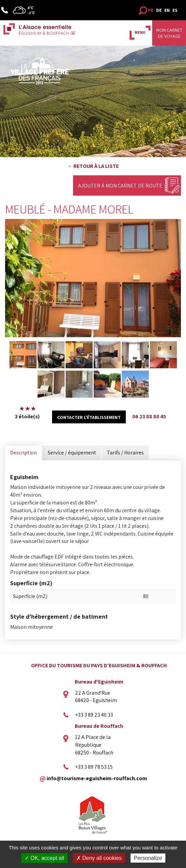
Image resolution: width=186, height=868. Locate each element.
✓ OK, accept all (44, 858)
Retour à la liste (96, 166)
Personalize (148, 858)
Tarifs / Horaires (125, 453)
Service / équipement (72, 453)
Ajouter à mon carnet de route (120, 186)
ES (175, 10)
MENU (140, 32)
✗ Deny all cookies (99, 858)
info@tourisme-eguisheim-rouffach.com (97, 778)
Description (24, 453)
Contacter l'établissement (89, 417)
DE (159, 10)
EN (167, 10)
